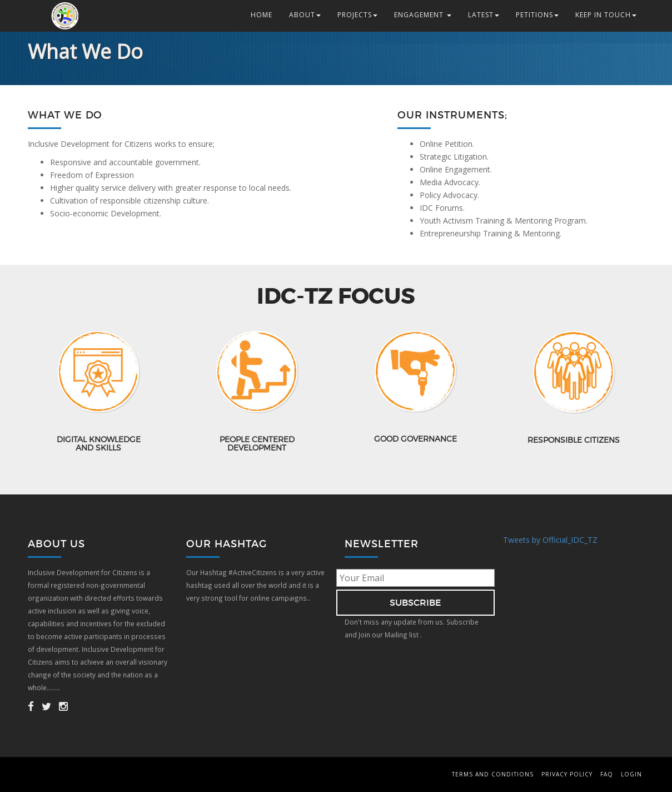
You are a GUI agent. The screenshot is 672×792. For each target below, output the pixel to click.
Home (262, 15)
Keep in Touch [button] (606, 15)
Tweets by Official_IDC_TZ (550, 540)
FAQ (607, 774)
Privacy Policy (567, 774)
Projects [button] (357, 15)
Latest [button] (484, 15)
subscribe (415, 602)
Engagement (423, 15)
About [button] (305, 15)
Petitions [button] (537, 15)
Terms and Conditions (493, 774)
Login (631, 774)
